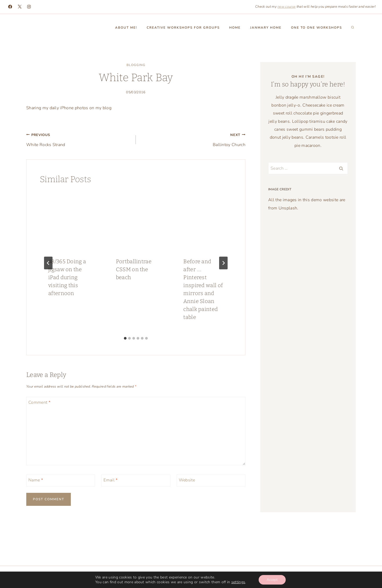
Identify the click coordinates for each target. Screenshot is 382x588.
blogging (136, 65)
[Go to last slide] (48, 263)
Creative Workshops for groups (183, 28)
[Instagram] (29, 7)
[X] (20, 7)
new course (286, 7)
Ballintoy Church (193, 139)
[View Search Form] (353, 28)
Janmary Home (266, 28)
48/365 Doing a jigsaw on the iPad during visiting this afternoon (67, 277)
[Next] (223, 263)
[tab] (125, 338)
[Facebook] (10, 7)
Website (187, 480)
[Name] (61, 481)
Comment (39, 402)
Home (235, 28)
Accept (272, 580)
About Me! (126, 28)
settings (238, 582)
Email (110, 480)
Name (36, 480)
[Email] (136, 481)
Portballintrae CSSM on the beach (134, 269)
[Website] (211, 481)
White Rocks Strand (79, 139)
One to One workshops (316, 28)
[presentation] (68, 220)
